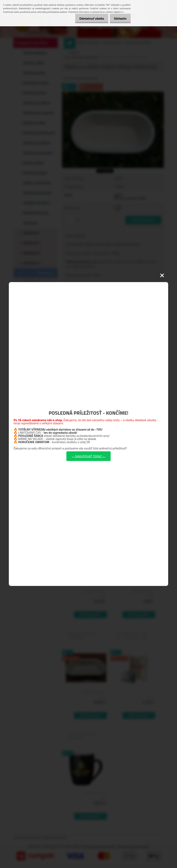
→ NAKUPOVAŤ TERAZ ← (88, 456)
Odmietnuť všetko (89, 18)
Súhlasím (119, 18)
